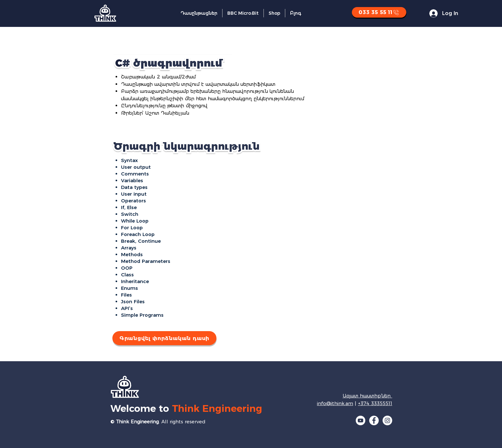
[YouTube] (360, 420)
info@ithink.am (335, 403)
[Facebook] (374, 420)
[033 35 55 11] (379, 12)
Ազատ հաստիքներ (367, 396)
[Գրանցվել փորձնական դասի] (164, 338)
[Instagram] (387, 420)
